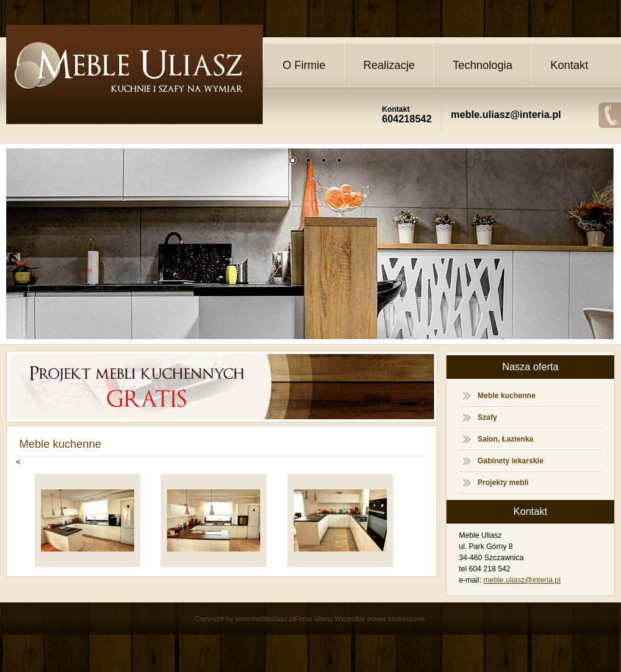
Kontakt (569, 65)
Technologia (483, 65)
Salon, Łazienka (505, 439)
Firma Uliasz (313, 619)
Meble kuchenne (506, 396)
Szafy (487, 417)
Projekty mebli (503, 483)
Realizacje (389, 65)
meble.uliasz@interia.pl (522, 580)
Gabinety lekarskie (510, 461)
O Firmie (304, 65)
